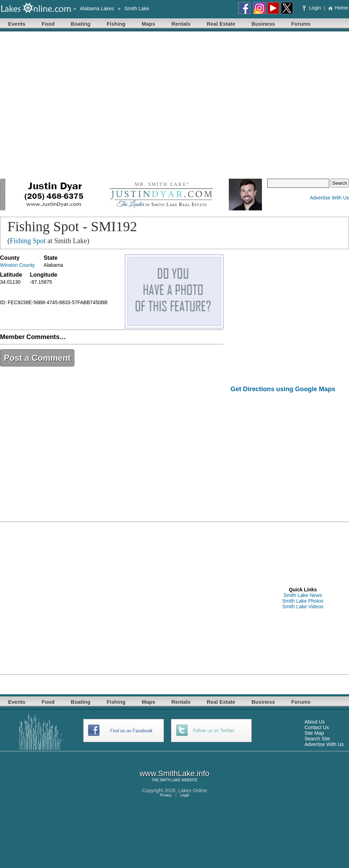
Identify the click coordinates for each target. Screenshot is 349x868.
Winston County (17, 265)
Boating (81, 24)
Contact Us (317, 727)
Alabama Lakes (97, 8)
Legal (185, 795)
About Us (315, 722)
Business (263, 24)
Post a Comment (37, 358)
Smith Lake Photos (303, 601)
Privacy (166, 795)
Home (338, 8)
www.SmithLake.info (174, 773)
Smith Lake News (303, 595)
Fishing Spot (28, 241)
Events (17, 24)
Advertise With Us (329, 198)
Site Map (314, 733)
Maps (148, 24)
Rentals (181, 24)
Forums (301, 24)
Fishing (116, 24)
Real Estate (221, 24)
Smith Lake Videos (303, 607)
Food (48, 24)
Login (313, 8)
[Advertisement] (70, 105)
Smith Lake (137, 8)
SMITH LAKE (170, 780)
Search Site (317, 739)
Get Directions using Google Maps (283, 389)
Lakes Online (193, 790)
